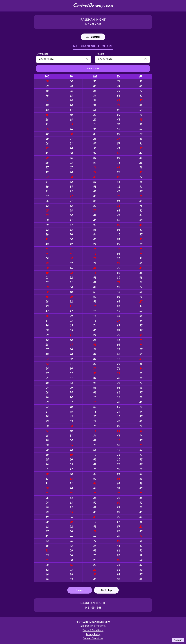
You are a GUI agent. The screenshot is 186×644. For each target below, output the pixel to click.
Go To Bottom (93, 37)
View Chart (93, 69)
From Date (43, 54)
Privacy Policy (93, 634)
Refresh (178, 640)
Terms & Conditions (93, 630)
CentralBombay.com (93, 5)
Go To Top (106, 591)
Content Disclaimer (93, 639)
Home (80, 591)
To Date (100, 54)
